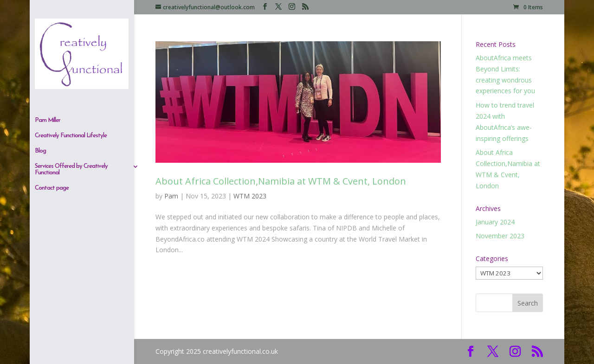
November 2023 (500, 236)
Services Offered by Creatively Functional (71, 86)
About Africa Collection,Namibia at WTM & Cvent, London (281, 181)
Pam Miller (48, 37)
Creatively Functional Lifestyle (71, 52)
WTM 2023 (250, 196)
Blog (40, 67)
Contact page (52, 105)
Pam (171, 196)
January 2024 (495, 222)
